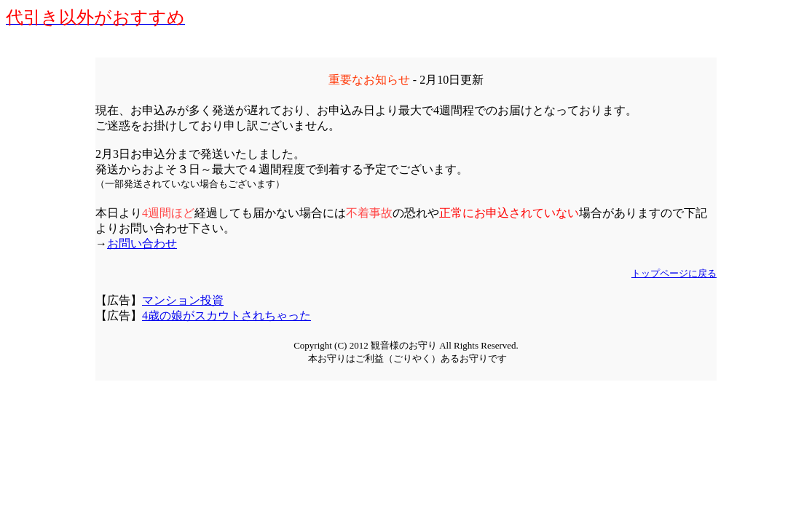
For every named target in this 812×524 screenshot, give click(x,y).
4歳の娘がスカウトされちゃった (226, 315)
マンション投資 (183, 300)
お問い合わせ (142, 243)
